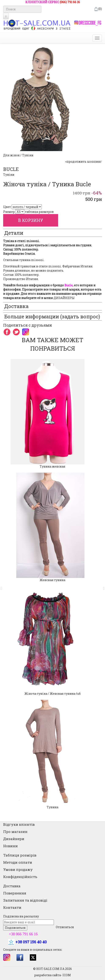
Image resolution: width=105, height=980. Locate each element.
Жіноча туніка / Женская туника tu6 (53, 694)
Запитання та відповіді (25, 900)
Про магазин (15, 832)
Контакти (12, 907)
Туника (52, 807)
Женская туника (52, 580)
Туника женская (52, 466)
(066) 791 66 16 (70, 2)
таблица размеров (39, 212)
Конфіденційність (20, 877)
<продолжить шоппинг (83, 162)
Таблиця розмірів (20, 855)
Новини (10, 846)
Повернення (15, 893)
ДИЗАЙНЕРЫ (64, 298)
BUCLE (11, 169)
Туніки (9, 175)
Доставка (12, 886)
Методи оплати (18, 862)
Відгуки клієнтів (19, 824)
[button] (3, 586)
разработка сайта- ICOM (52, 975)
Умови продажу (18, 869)
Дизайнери (14, 839)
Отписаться (65, 927)
